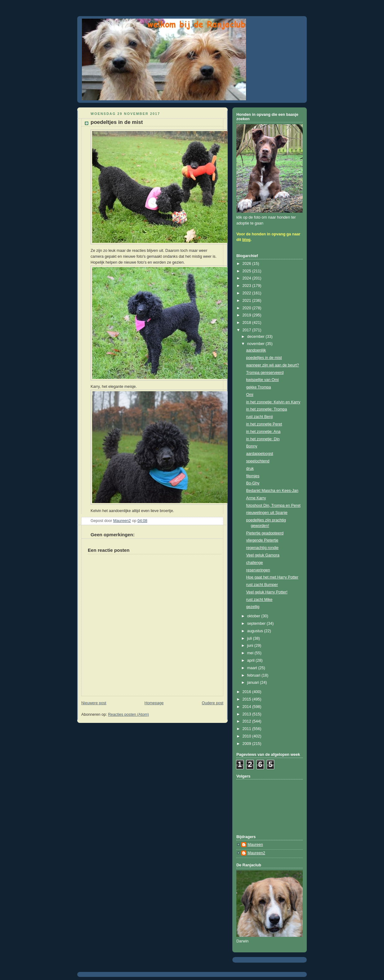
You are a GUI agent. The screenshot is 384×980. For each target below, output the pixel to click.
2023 (248, 286)
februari (254, 675)
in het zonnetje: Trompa (267, 409)
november (257, 344)
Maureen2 (256, 853)
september (257, 624)
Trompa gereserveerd (265, 373)
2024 (248, 278)
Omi (250, 395)
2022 (248, 293)
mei (251, 653)
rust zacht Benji (260, 417)
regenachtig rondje (262, 548)
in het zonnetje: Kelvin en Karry (273, 402)
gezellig (253, 607)
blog (246, 240)
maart (253, 668)
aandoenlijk (256, 350)
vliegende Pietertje (262, 540)
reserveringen (258, 570)
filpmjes (253, 476)
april (251, 660)
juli (250, 638)
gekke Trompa (259, 387)
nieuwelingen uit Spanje (267, 513)
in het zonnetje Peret (264, 424)
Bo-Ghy (253, 483)
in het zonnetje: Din (263, 439)
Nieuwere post (94, 703)
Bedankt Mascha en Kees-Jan (272, 491)
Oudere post (213, 703)
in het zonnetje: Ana (263, 432)
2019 (248, 315)
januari (254, 683)
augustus (256, 631)
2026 (248, 264)
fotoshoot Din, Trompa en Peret (273, 506)
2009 (248, 744)
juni (251, 646)
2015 (248, 699)
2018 (248, 323)
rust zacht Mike (259, 600)
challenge (255, 563)
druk (250, 469)
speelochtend (258, 461)
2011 (248, 729)
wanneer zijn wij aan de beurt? (273, 365)
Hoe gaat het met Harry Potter (272, 577)
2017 (248, 330)
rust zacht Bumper (262, 585)
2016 (248, 692)
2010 (248, 736)
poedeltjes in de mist (264, 358)
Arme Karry (256, 498)
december (257, 337)
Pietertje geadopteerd (265, 533)
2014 (248, 707)
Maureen (255, 845)
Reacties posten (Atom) (128, 715)
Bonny (252, 446)
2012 (248, 721)
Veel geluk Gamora (263, 555)
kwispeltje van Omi (263, 380)
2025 (248, 271)
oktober (254, 616)
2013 (248, 714)
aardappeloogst (260, 454)
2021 (248, 301)
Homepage (154, 703)
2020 (248, 308)
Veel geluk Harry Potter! (267, 592)
